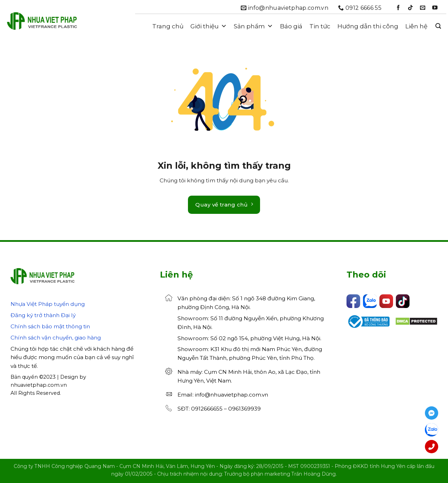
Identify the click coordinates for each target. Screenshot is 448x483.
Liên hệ (416, 26)
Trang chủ (168, 26)
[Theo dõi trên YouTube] (435, 8)
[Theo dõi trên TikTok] (410, 8)
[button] (438, 26)
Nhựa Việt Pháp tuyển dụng (48, 304)
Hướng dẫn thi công (368, 26)
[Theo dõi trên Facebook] (398, 8)
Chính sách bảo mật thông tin (50, 326)
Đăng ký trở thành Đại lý (43, 315)
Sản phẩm (253, 26)
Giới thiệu (209, 26)
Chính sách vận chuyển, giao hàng (56, 338)
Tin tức (320, 26)
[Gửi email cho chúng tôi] (423, 8)
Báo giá (291, 26)
